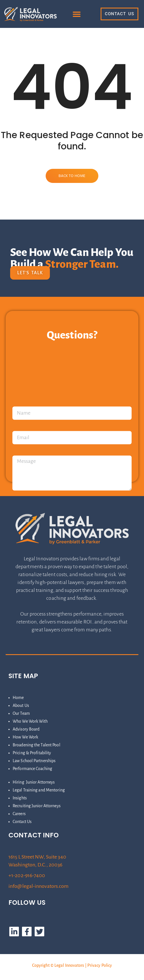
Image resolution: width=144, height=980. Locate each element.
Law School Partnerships (34, 761)
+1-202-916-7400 (27, 875)
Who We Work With (30, 721)
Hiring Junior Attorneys (34, 782)
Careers (19, 814)
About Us (21, 705)
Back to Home (72, 176)
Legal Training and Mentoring (39, 790)
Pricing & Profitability (32, 753)
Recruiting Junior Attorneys (37, 806)
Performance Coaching (32, 769)
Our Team (21, 713)
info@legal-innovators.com (39, 886)
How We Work (25, 737)
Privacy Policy (100, 965)
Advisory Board (26, 729)
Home (18, 698)
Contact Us (22, 822)
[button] (77, 14)
